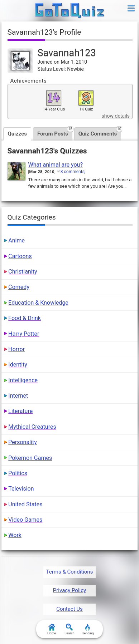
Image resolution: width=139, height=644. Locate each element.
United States (25, 504)
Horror (16, 349)
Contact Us (69, 609)
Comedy (19, 287)
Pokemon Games (30, 458)
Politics (18, 473)
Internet (18, 396)
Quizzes (17, 134)
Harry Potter (24, 334)
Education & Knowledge (38, 303)
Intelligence (23, 380)
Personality (22, 442)
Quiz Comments (100, 132)
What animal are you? (56, 165)
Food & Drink (25, 318)
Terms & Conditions (70, 572)
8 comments (73, 172)
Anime (16, 240)
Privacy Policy (69, 590)
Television (21, 489)
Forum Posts (55, 132)
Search (69, 629)
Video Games (25, 520)
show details (116, 116)
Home (52, 629)
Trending (87, 629)
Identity (18, 365)
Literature (20, 411)
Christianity (23, 272)
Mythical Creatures (32, 427)
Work (15, 535)
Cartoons (20, 256)
